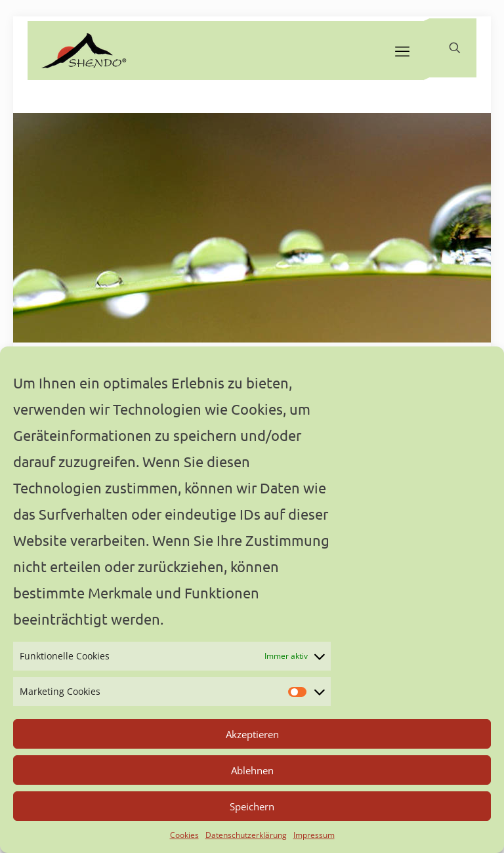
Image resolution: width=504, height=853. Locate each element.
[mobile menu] (402, 51)
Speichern (252, 806)
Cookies (184, 835)
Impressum (314, 835)
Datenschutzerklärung (246, 835)
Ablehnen (252, 770)
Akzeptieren (252, 734)
